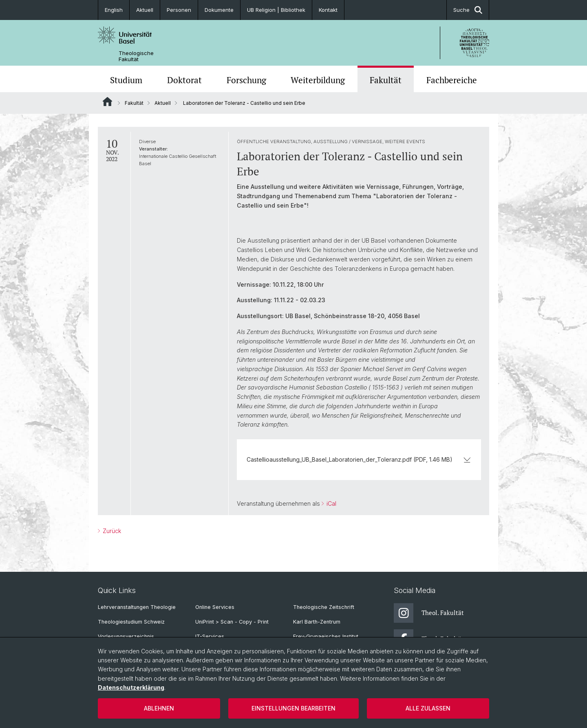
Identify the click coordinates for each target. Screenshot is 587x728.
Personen (179, 10)
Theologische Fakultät (136, 56)
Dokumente (219, 10)
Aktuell (145, 10)
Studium (126, 80)
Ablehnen (159, 708)
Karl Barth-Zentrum (317, 622)
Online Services (215, 607)
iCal (331, 503)
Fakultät (386, 80)
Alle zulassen (428, 708)
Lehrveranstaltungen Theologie (137, 607)
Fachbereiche (452, 80)
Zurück (111, 531)
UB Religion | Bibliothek (276, 10)
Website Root (107, 102)
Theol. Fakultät (429, 613)
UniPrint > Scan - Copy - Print (232, 622)
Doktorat (184, 80)
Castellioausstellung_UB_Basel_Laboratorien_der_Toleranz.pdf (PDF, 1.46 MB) (359, 459)
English (114, 10)
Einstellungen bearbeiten (293, 708)
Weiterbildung (318, 80)
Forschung (246, 80)
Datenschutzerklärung (131, 687)
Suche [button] (468, 10)
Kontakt (328, 10)
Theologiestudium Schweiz (131, 622)
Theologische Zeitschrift (324, 607)
